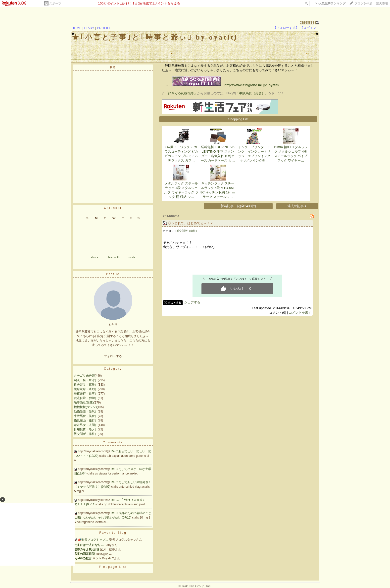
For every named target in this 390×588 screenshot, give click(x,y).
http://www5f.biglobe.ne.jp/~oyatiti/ (225, 85)
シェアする (192, 302)
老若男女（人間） (86, 425)
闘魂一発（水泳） (86, 380)
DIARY (89, 28)
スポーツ (55, 3)
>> (330, 3)
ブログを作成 (363, 3)
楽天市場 (382, 3)
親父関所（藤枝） (86, 434)
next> (132, 257)
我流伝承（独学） (86, 398)
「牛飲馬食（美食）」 (252, 93)
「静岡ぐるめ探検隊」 (181, 93)
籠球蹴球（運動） (86, 389)
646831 (307, 23)
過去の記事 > (297, 206)
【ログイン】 (310, 28)
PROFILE (104, 28)
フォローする (113, 356)
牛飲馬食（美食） (86, 416)
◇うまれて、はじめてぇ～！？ (191, 223)
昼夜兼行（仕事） (86, 394)
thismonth (113, 257)
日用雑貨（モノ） (86, 429)
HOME (77, 28)
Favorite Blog (113, 533)
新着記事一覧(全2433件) (238, 206)
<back (95, 257)
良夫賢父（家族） (86, 385)
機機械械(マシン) (85, 407)
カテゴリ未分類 (84, 376)
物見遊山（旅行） (86, 420)
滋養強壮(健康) (84, 403)
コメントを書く (300, 313)
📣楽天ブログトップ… (93, 540)
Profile (113, 274)
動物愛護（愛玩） (86, 412)
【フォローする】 (286, 28)
